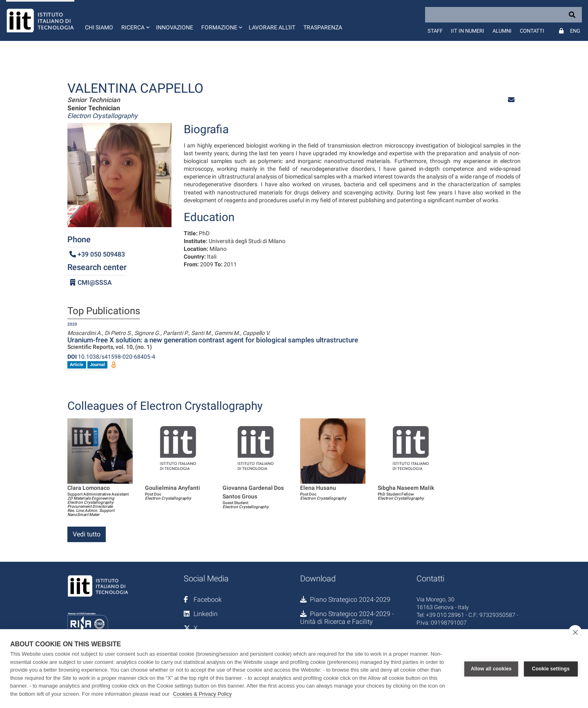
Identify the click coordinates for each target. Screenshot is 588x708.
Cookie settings (551, 669)
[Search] (503, 15)
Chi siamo (99, 27)
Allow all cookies (491, 669)
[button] (135, 20)
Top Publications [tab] (104, 311)
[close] (575, 632)
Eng (575, 31)
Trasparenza (323, 27)
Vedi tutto (87, 534)
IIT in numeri (468, 31)
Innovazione (175, 27)
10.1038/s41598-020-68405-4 (111, 357)
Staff (435, 31)
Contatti (532, 31)
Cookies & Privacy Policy (203, 694)
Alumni (502, 31)
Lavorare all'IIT (272, 27)
